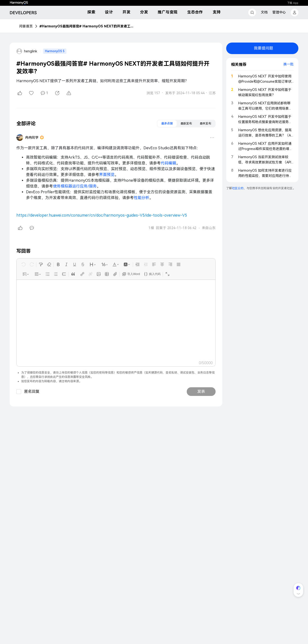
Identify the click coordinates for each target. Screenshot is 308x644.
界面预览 (107, 175)
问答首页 (26, 26)
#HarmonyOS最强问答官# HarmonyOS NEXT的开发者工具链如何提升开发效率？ (88, 26)
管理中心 (279, 12)
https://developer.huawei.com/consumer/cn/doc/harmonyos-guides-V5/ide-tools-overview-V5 (102, 215)
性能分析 (141, 198)
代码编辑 (168, 163)
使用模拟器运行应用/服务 (75, 186)
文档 (264, 12)
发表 (201, 391)
